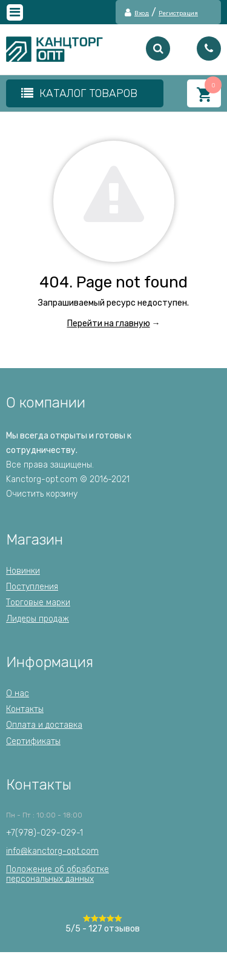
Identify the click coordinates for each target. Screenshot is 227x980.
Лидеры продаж (38, 619)
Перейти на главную (109, 324)
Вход (142, 14)
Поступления (32, 587)
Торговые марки (38, 602)
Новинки (23, 571)
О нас (18, 693)
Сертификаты (33, 741)
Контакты (25, 709)
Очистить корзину (42, 494)
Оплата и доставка (44, 725)
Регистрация (178, 14)
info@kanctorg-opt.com (52, 851)
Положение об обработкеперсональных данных (58, 874)
